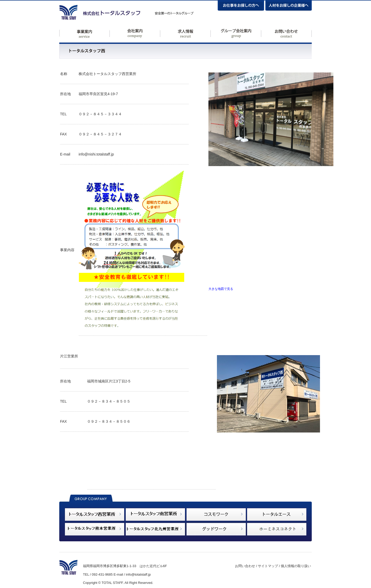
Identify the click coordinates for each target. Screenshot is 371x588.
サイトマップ (268, 566)
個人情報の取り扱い (296, 566)
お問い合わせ (245, 566)
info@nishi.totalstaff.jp (96, 154)
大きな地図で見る (221, 289)
